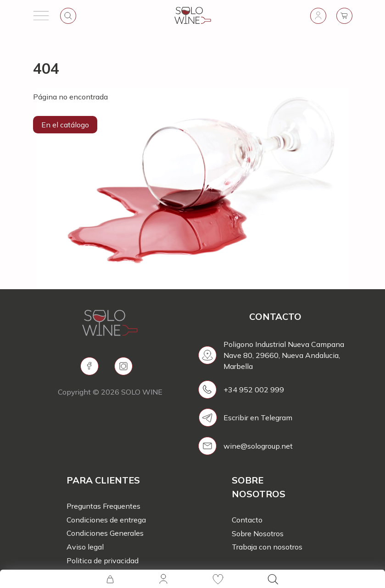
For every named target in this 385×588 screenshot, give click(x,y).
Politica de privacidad (103, 561)
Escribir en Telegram (258, 418)
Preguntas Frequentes (103, 506)
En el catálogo (65, 125)
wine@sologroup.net (258, 446)
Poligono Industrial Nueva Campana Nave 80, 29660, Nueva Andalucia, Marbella (284, 355)
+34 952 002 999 (254, 390)
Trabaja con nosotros (267, 547)
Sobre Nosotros (258, 533)
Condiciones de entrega (106, 520)
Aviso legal (85, 547)
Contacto (247, 520)
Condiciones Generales (105, 533)
